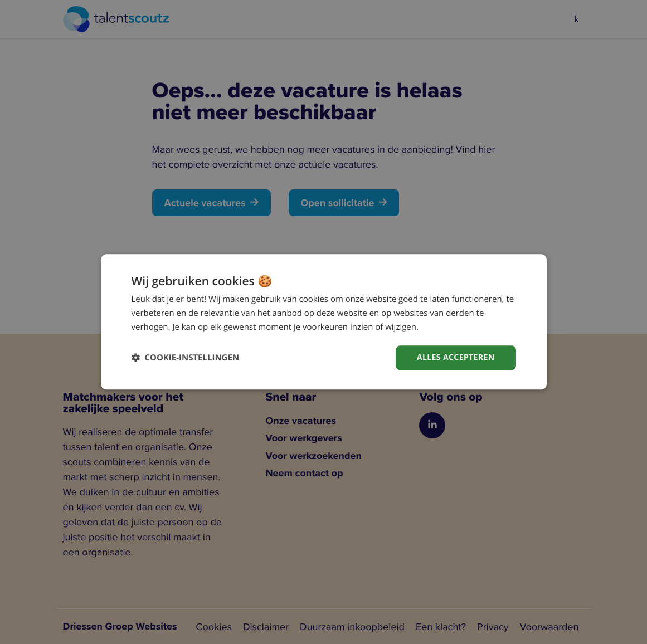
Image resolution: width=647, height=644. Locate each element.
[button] (186, 358)
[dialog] (324, 322)
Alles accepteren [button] (456, 357)
